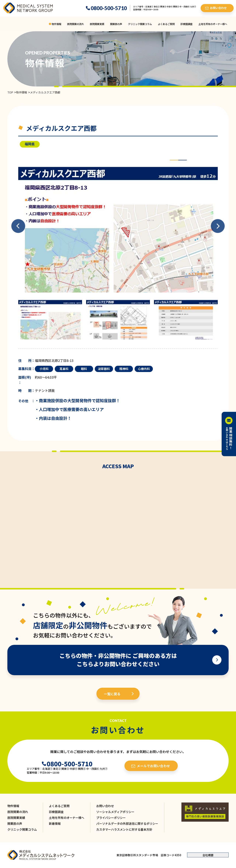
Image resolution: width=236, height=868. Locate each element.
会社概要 (208, 855)
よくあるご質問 (166, 24)
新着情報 (55, 823)
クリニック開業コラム (140, 24)
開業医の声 (116, 24)
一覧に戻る (112, 694)
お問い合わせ (105, 806)
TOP (10, 92)
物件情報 (56, 24)
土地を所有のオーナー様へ (213, 24)
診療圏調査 (186, 24)
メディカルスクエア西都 (45, 92)
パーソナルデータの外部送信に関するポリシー (127, 823)
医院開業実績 (97, 24)
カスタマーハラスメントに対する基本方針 (124, 829)
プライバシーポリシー (111, 818)
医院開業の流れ (76, 24)
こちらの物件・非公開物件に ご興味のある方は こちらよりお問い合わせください (118, 660)
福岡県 (30, 144)
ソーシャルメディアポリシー (115, 812)
